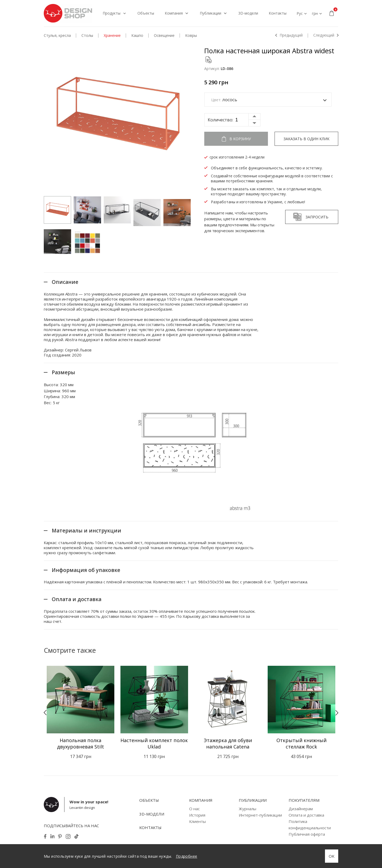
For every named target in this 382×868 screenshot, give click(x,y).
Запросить (317, 217)
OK (332, 856)
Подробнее (187, 856)
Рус (300, 13)
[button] (45, 713)
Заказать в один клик (307, 139)
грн (315, 13)
